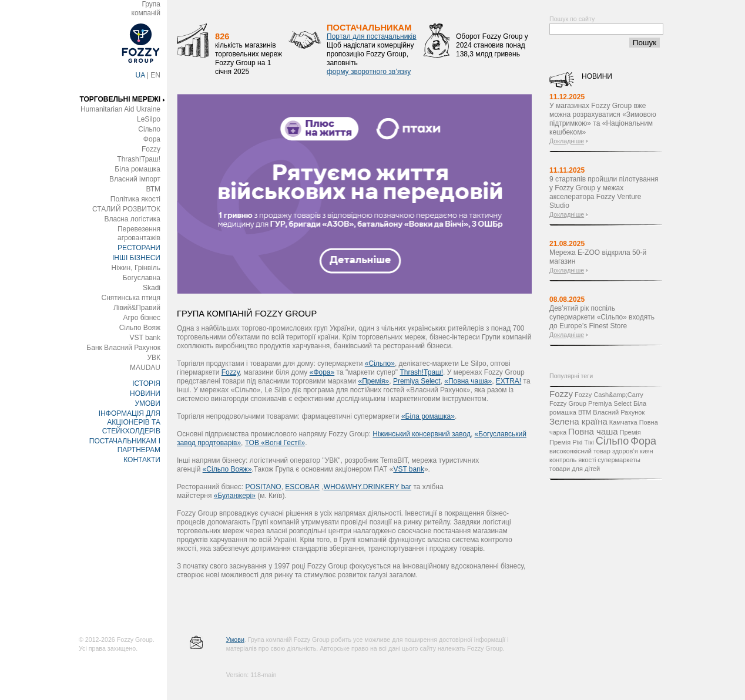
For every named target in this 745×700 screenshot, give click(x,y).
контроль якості (573, 460)
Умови (235, 640)
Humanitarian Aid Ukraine (120, 109)
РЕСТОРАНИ (139, 248)
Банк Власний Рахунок (123, 348)
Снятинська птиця (131, 298)
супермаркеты (619, 460)
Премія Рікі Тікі (572, 442)
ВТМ (153, 189)
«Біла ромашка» (428, 416)
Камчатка (623, 422)
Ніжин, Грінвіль (136, 268)
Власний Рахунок (619, 412)
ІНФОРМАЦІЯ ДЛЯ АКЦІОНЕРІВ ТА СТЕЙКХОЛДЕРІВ (130, 422)
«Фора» (322, 372)
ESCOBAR (302, 487)
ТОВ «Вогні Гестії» (275, 443)
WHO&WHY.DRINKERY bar (368, 487)
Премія (630, 432)
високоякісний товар (580, 451)
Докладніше (567, 141)
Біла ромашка (137, 169)
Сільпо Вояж (140, 328)
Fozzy (151, 149)
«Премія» (374, 381)
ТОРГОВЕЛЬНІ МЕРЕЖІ (120, 99)
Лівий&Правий (137, 308)
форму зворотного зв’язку (369, 72)
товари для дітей (575, 469)
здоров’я (625, 451)
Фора (152, 139)
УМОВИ (147, 403)
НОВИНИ (145, 393)
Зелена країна (578, 421)
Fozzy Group (568, 403)
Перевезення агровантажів (139, 233)
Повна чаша (593, 431)
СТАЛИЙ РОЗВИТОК (126, 209)
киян (647, 451)
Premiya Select (610, 403)
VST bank (145, 338)
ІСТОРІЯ (146, 383)
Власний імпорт (135, 179)
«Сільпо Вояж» (227, 469)
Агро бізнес (142, 318)
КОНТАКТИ (142, 460)
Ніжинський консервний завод (422, 434)
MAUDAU (145, 368)
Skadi (152, 288)
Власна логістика (132, 219)
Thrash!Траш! (139, 159)
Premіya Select (417, 381)
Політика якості (135, 199)
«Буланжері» (235, 496)
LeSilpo (149, 119)
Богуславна (142, 278)
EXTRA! (509, 381)
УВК (154, 358)
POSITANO (264, 487)
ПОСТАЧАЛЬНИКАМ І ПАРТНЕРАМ (125, 445)
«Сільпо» (380, 364)
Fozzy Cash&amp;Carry (609, 395)
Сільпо (149, 129)
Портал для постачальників (372, 36)
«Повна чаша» (468, 381)
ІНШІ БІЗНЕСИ (136, 258)
